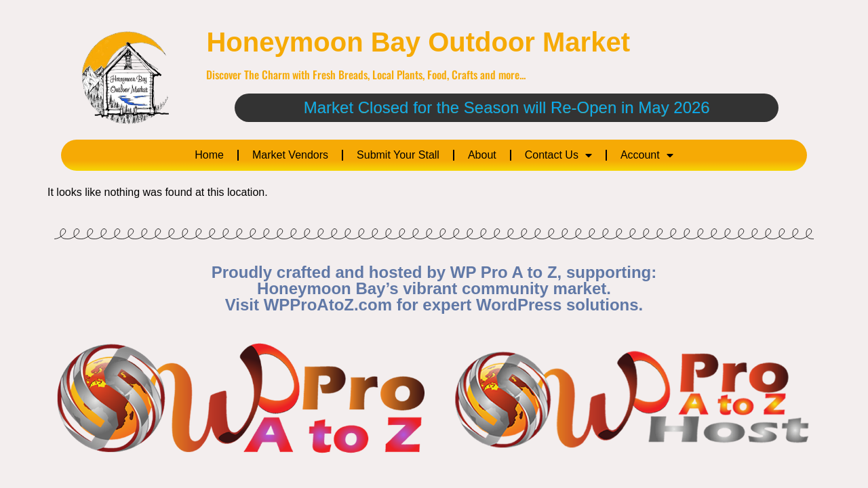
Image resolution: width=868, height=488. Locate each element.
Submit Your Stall (398, 155)
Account (647, 155)
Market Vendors (290, 155)
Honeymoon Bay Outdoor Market (418, 42)
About (482, 155)
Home (209, 155)
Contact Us (558, 155)
